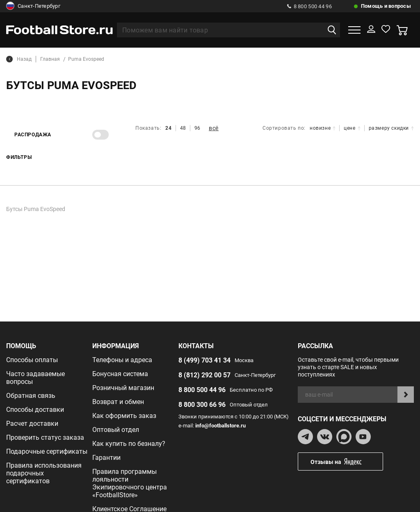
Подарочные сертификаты (47, 451)
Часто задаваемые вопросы (35, 378)
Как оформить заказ (124, 416)
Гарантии (106, 458)
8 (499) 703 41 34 (204, 360)
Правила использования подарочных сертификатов (44, 473)
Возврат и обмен (118, 402)
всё (214, 128)
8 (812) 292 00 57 (204, 375)
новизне (323, 128)
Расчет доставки (32, 424)
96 (197, 128)
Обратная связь (31, 396)
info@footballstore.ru (220, 426)
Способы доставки (35, 410)
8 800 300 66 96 (202, 405)
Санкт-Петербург (33, 6)
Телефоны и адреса (122, 360)
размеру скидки (391, 128)
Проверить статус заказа (45, 437)
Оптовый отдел (116, 430)
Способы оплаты (32, 360)
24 (168, 128)
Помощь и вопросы (386, 6)
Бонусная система (120, 374)
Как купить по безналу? (129, 444)
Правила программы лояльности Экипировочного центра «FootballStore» (130, 483)
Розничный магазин (123, 388)
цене (352, 128)
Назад (19, 59)
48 (183, 128)
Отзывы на (347, 462)
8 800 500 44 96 (309, 6)
